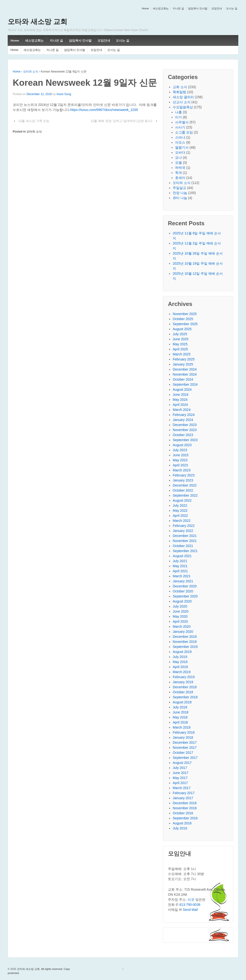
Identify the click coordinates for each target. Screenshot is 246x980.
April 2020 (180, 621)
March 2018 (182, 727)
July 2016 (180, 828)
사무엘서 (182, 122)
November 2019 (185, 642)
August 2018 (182, 702)
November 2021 (185, 541)
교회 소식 (180, 87)
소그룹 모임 (184, 132)
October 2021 (183, 546)
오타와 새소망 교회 (37, 22)
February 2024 (184, 415)
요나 (178, 158)
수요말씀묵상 (183, 107)
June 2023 (181, 455)
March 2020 (182, 627)
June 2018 (181, 712)
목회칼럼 (179, 92)
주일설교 (179, 188)
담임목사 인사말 (198, 8)
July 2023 (180, 450)
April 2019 (180, 667)
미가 (178, 117)
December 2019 (185, 637)
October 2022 (183, 490)
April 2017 (180, 783)
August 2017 (182, 763)
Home (145, 8)
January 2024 (183, 420)
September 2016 (185, 818)
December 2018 (185, 687)
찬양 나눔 (180, 193)
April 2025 (180, 349)
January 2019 (183, 682)
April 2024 (180, 405)
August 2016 (182, 823)
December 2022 (185, 485)
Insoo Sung (64, 94)
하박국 (180, 168)
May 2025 (180, 344)
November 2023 (185, 430)
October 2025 (183, 319)
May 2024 (180, 400)
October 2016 (183, 813)
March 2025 (182, 354)
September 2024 (185, 384)
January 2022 (183, 531)
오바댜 (180, 152)
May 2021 (180, 566)
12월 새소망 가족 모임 (34, 121)
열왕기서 (182, 147)
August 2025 (182, 329)
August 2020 (182, 601)
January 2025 (183, 364)
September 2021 (185, 551)
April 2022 (180, 516)
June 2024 (181, 395)
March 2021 (182, 576)
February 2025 (184, 359)
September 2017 (185, 758)
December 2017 (185, 743)
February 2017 (184, 793)
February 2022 (184, 526)
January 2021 (183, 581)
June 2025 (181, 339)
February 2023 (184, 475)
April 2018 (180, 722)
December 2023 (185, 425)
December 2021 (185, 536)
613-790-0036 (190, 905)
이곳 (191, 900)
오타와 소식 (31, 72)
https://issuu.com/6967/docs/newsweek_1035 (104, 110)
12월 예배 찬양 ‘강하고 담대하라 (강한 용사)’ (122, 121)
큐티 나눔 (180, 198)
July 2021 (180, 561)
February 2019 (184, 677)
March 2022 (182, 521)
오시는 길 (232, 8)
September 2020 (185, 596)
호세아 (180, 178)
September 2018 (185, 697)
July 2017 (180, 768)
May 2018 (180, 717)
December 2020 (185, 586)
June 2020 (181, 611)
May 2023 (180, 460)
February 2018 (184, 732)
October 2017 (183, 753)
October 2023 (183, 435)
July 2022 (180, 505)
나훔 (178, 112)
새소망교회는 (161, 8)
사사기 (180, 127)
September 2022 (185, 495)
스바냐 (180, 137)
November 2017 (185, 748)
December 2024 (185, 369)
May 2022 (180, 511)
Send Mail (190, 910)
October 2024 (183, 379)
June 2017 (181, 773)
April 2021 (180, 571)
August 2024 (182, 390)
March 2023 (182, 470)
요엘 (178, 163)
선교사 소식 (182, 102)
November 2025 (185, 314)
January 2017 (183, 798)
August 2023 (182, 445)
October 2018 (183, 692)
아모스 (180, 142)
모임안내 (217, 8)
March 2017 (182, 788)
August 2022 (182, 500)
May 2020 (180, 616)
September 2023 (185, 440)
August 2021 (182, 556)
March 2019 (182, 672)
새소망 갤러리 (183, 97)
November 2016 (185, 808)
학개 (178, 173)
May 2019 (180, 662)
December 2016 (185, 803)
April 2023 (180, 465)
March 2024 (182, 410)
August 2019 (182, 652)
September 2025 (185, 324)
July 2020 (180, 606)
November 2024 (185, 374)
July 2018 (180, 707)
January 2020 (183, 632)
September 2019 (185, 647)
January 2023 (183, 480)
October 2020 (183, 591)
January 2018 (183, 737)
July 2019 (180, 657)
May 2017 (180, 778)
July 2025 (180, 334)
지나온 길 (178, 8)
